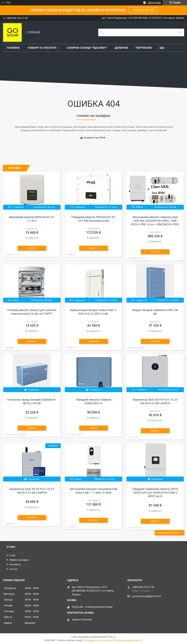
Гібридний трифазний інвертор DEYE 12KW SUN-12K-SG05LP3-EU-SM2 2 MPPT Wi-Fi (155, 493)
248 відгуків (154, 3)
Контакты (15, 564)
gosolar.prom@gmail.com (147, 596)
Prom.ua (112, 637)
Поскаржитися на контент (98, 640)
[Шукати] (180, 32)
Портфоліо (144, 48)
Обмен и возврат (19, 560)
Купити (32, 248)
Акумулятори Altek (95, 138)
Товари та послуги (42, 48)
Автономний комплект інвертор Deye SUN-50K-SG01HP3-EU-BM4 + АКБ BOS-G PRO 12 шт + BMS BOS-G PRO (155, 221)
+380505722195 (143, 10)
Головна (13, 48)
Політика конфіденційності (128, 640)
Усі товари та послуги (168, 533)
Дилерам (121, 48)
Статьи (13, 569)
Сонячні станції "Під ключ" (87, 48)
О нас (12, 555)
